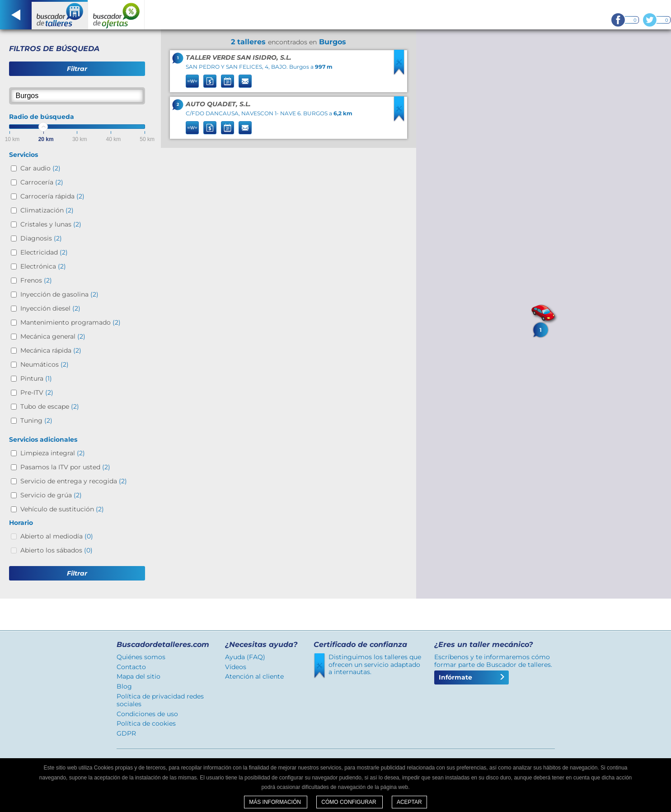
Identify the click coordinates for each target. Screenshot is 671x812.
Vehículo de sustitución (62, 509)
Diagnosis (41, 238)
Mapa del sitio (138, 676)
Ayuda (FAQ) (245, 657)
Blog (124, 686)
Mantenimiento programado (70, 322)
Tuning (36, 420)
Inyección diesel (50, 308)
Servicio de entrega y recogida (74, 481)
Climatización (47, 210)
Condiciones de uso (147, 714)
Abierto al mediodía (57, 536)
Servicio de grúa (51, 495)
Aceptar (409, 802)
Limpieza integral (53, 453)
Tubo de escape (50, 406)
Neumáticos (45, 364)
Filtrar (77, 69)
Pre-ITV (37, 392)
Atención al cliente (254, 676)
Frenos (36, 280)
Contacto (131, 667)
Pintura (36, 378)
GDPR (126, 733)
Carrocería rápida (52, 196)
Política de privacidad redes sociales (160, 700)
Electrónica (43, 266)
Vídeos (236, 667)
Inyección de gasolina (59, 294)
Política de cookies (146, 723)
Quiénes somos (141, 657)
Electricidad (44, 252)
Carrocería (42, 182)
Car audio (40, 168)
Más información (276, 802)
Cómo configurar (350, 802)
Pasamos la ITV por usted (65, 467)
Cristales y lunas (51, 224)
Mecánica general (53, 336)
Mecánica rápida (51, 350)
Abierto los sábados (56, 550)
